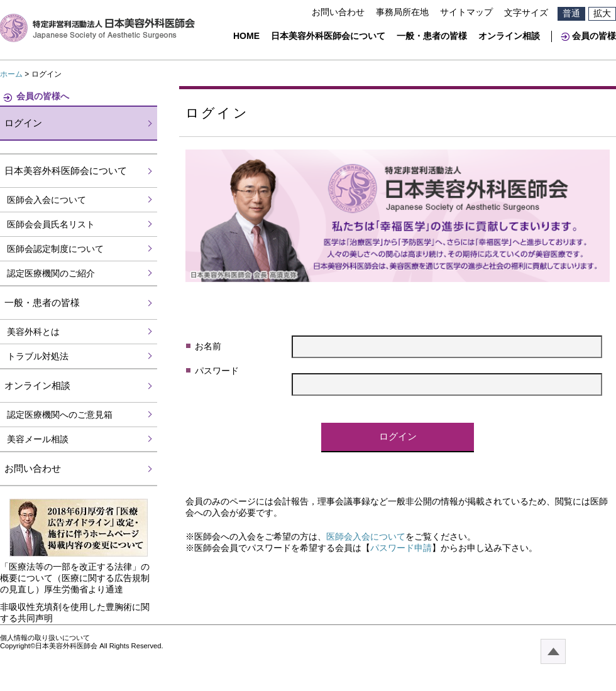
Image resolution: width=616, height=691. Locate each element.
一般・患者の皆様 (432, 36)
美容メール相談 (38, 439)
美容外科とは (33, 332)
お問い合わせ (338, 12)
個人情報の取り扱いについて (45, 638)
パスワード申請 (401, 548)
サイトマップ (466, 12)
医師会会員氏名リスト (51, 224)
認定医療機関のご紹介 (51, 273)
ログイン (23, 123)
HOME (246, 36)
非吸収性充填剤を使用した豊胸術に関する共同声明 (75, 612)
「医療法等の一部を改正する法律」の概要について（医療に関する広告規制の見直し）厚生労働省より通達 (75, 578)
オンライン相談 (509, 36)
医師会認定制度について (55, 249)
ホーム (11, 74)
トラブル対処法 (38, 356)
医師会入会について (366, 536)
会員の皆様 (594, 36)
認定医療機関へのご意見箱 (60, 415)
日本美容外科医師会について (328, 36)
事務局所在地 (402, 12)
